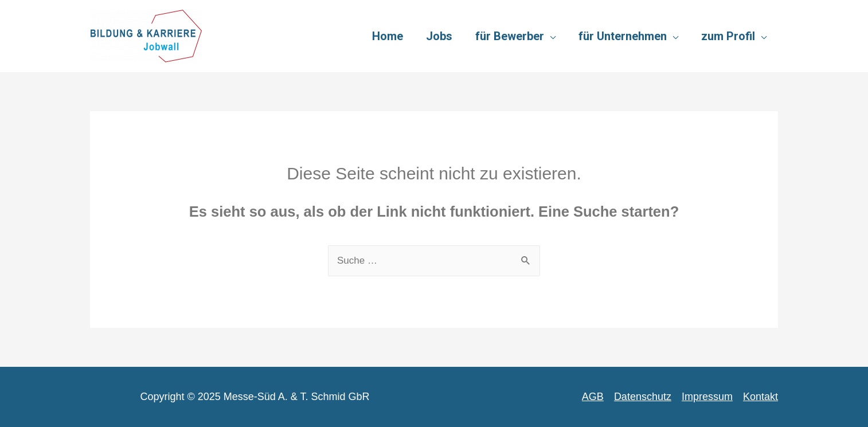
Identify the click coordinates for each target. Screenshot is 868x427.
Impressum (707, 397)
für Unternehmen (623, 36)
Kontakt (761, 397)
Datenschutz (643, 397)
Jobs (439, 36)
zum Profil (728, 36)
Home (388, 36)
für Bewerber (510, 36)
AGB (593, 397)
